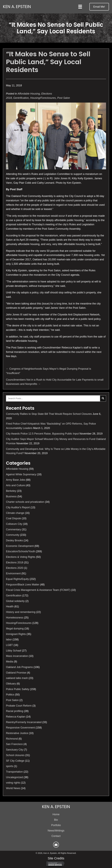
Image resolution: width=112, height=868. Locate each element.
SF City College (15, 761)
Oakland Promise (16, 673)
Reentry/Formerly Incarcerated (24, 722)
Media (10, 662)
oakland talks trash (17, 678)
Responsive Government (20, 728)
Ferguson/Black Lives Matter (23, 585)
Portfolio (56, 825)
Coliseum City (14, 524)
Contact (56, 836)
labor (9, 639)
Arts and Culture (15, 485)
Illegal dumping (15, 629)
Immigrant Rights (16, 634)
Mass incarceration (17, 656)
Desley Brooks (14, 540)
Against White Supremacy (21, 474)
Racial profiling (15, 711)
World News (13, 788)
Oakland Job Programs (19, 667)
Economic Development (20, 546)
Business (11, 496)
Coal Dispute (13, 518)
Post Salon (64, 98)
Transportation (14, 772)
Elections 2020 (15, 568)
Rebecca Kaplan (16, 717)
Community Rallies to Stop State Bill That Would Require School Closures (49, 414)
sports (10, 766)
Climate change (15, 513)
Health (10, 606)
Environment (13, 573)
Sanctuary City (15, 750)
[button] (99, 7)
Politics (10, 695)
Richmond (12, 739)
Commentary (13, 529)
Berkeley (11, 491)
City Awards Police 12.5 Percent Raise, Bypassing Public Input (42, 434)
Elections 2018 (15, 562)
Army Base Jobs (16, 480)
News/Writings (56, 831)
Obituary (11, 684)
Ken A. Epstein (17, 7)
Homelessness (15, 618)
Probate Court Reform (19, 706)
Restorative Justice (17, 733)
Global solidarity (15, 601)
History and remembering (21, 612)
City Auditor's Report (18, 507)
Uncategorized (14, 777)
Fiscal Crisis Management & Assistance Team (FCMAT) (38, 590)
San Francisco (14, 744)
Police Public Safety (18, 689)
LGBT (9, 645)
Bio (56, 820)
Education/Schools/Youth (21, 551)
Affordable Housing (29, 94)
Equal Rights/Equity (17, 579)
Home (56, 814)
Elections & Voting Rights (21, 557)
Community (13, 535)
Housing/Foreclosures (43, 98)
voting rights (13, 783)
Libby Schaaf (14, 651)
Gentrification (21, 98)
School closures (15, 755)
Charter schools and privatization (25, 502)
